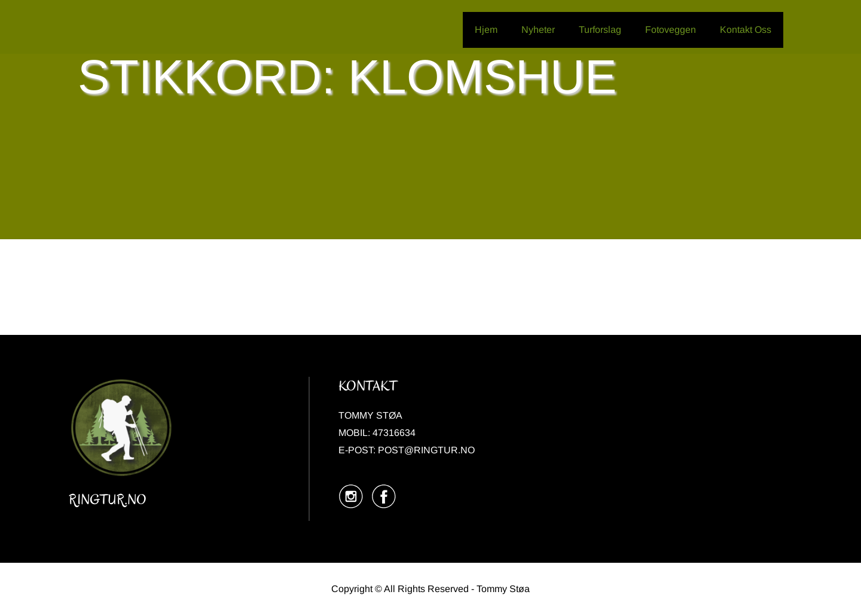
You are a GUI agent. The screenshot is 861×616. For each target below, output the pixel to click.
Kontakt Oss (746, 30)
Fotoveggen (671, 30)
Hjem (486, 30)
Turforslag (600, 30)
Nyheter (538, 30)
